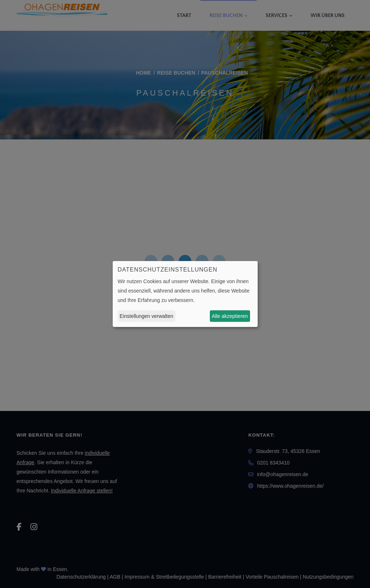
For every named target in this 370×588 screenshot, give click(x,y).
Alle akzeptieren (230, 316)
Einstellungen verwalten (146, 316)
